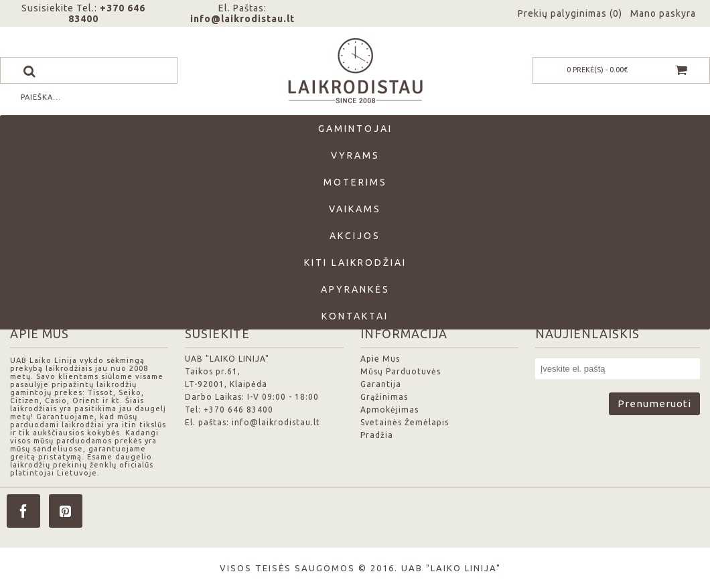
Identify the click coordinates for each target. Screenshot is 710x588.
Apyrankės (355, 289)
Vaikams (355, 209)
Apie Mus (380, 359)
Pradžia (377, 435)
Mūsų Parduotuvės (401, 371)
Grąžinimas (384, 397)
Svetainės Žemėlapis (405, 422)
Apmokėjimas (389, 410)
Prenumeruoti (654, 403)
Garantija (381, 384)
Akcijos (355, 236)
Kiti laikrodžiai (355, 263)
